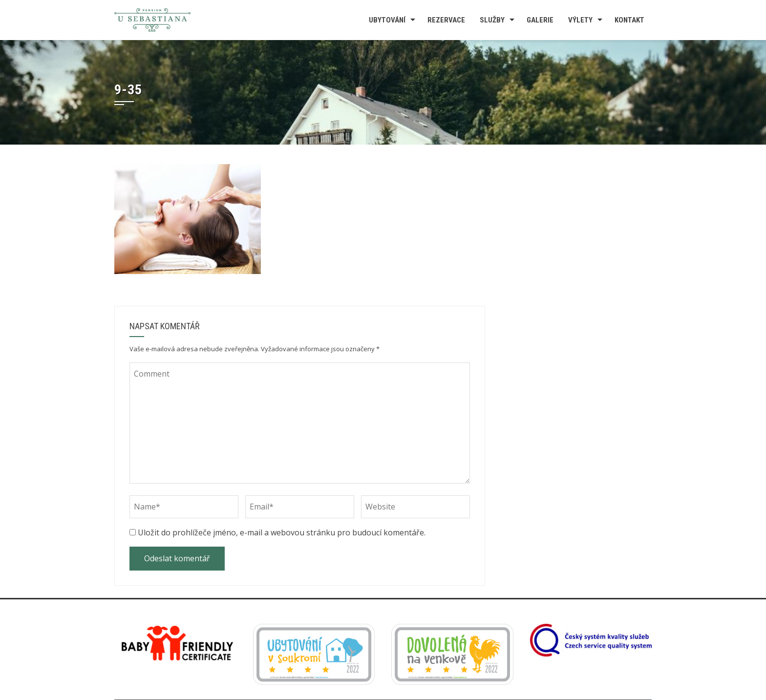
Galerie (540, 20)
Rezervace (446, 20)
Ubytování (387, 20)
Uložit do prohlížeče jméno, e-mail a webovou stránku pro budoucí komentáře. (282, 532)
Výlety (580, 20)
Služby (492, 20)
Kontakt (629, 20)
